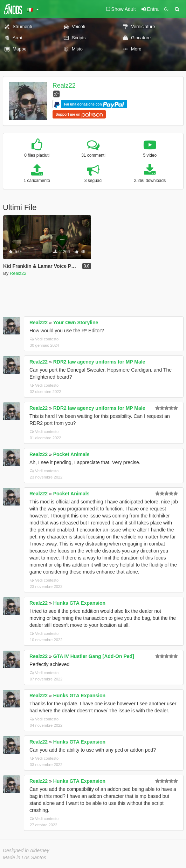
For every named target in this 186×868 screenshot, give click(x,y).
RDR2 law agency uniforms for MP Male (99, 362)
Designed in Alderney (26, 850)
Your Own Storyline (75, 323)
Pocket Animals (71, 454)
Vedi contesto (44, 339)
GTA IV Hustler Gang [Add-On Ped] (94, 656)
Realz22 (64, 86)
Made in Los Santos (25, 857)
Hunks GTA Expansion (79, 603)
